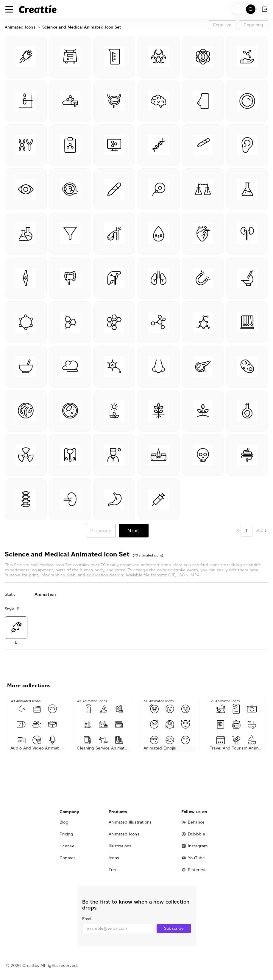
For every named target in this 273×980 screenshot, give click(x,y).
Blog (64, 822)
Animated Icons (20, 27)
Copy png (253, 25)
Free (113, 870)
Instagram (195, 846)
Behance (193, 822)
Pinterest (194, 870)
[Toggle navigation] (9, 9)
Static (10, 594)
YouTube (193, 858)
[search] (244, 9)
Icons (114, 858)
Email (87, 919)
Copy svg (222, 25)
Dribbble (193, 834)
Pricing (66, 834)
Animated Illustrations (130, 822)
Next (133, 530)
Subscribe (174, 928)
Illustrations (120, 846)
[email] (118, 929)
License (67, 846)
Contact (67, 858)
